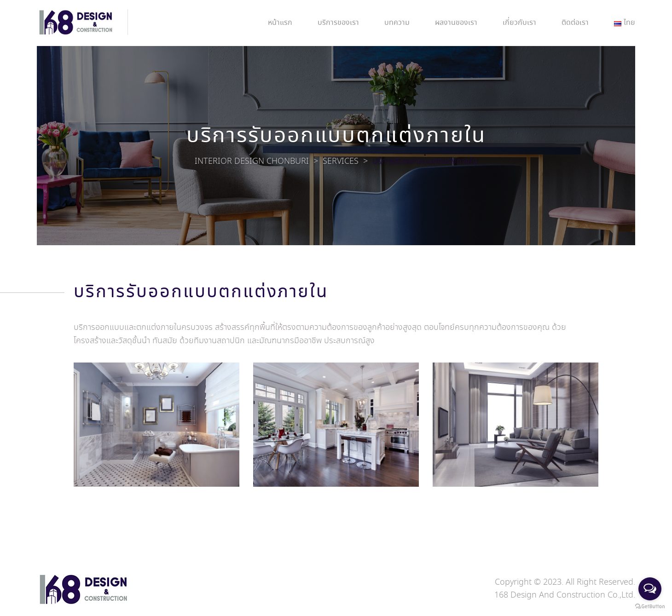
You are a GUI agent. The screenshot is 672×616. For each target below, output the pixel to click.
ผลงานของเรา (456, 23)
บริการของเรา (338, 23)
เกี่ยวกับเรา (519, 23)
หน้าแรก (280, 23)
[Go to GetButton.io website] (650, 607)
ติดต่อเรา (575, 23)
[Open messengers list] (650, 589)
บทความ (397, 23)
